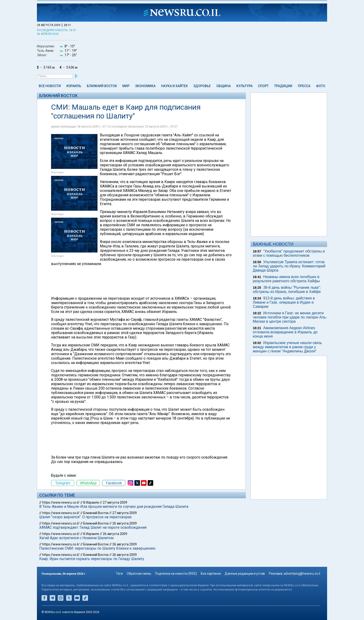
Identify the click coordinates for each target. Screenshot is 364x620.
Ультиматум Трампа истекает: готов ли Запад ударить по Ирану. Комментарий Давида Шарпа (289, 266)
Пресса (304, 86)
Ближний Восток (102, 86)
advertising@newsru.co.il (302, 574)
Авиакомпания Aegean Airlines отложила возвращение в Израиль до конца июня (285, 332)
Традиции (283, 86)
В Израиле (91, 502)
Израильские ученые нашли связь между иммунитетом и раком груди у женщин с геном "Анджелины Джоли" (287, 347)
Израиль (74, 86)
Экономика (145, 86)
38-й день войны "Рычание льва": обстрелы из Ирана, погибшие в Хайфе (287, 290)
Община (224, 86)
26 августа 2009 (125, 523)
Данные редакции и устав (245, 574)
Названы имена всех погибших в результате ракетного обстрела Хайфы (286, 279)
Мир (126, 86)
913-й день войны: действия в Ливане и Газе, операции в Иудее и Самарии (284, 302)
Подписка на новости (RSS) (176, 574)
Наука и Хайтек (174, 86)
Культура (244, 86)
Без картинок (211, 574)
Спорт (263, 86)
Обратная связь (139, 574)
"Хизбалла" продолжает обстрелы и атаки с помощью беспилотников (289, 253)
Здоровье (202, 86)
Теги (119, 574)
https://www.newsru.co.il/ (61, 502)
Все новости (50, 86)
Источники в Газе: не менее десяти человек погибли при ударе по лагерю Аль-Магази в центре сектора (290, 317)
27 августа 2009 (115, 502)
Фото (321, 86)
